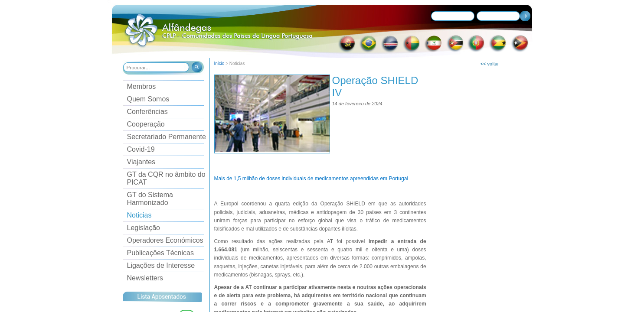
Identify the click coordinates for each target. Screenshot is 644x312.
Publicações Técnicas (160, 253)
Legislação (144, 228)
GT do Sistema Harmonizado (150, 199)
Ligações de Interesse (161, 265)
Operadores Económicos (165, 240)
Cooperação (146, 124)
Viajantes (141, 162)
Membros (142, 86)
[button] (196, 68)
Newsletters (145, 278)
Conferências (147, 112)
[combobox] (157, 67)
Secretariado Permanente (167, 137)
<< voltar (490, 64)
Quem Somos (148, 99)
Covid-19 (141, 149)
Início (219, 63)
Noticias (139, 215)
